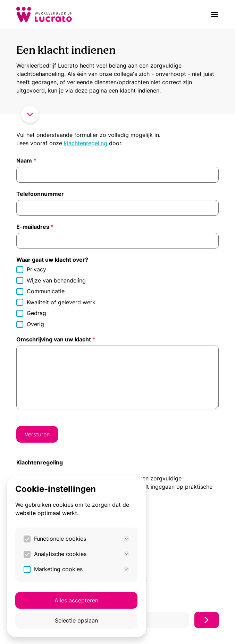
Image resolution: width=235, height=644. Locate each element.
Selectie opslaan (76, 620)
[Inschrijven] (207, 620)
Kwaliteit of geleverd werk (56, 302)
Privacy (31, 269)
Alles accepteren (76, 600)
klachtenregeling (86, 143)
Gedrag (31, 313)
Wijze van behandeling (51, 281)
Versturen (37, 434)
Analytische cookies (82, 554)
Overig (30, 324)
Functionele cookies (82, 539)
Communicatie (40, 291)
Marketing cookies (82, 569)
